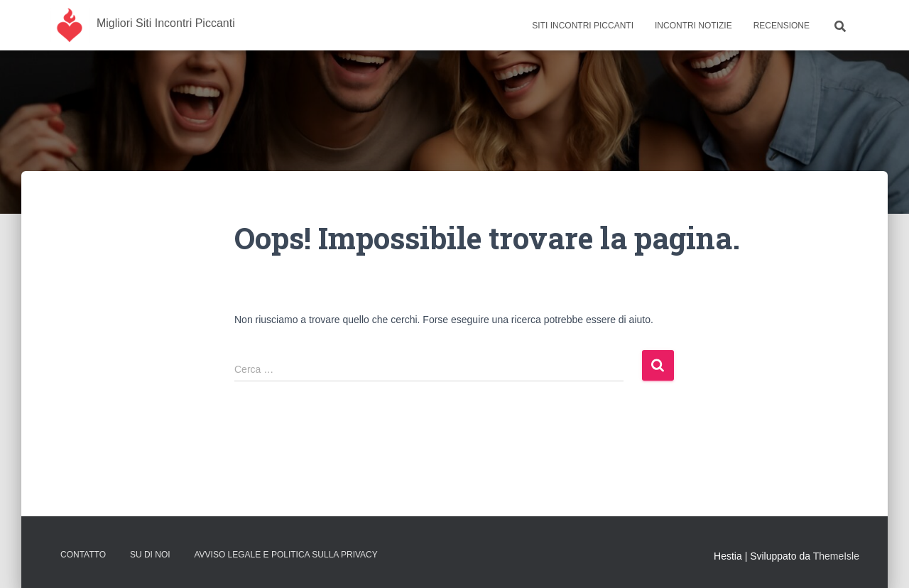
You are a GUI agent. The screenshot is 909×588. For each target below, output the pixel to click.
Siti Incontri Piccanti (583, 26)
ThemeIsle (836, 556)
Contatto (83, 555)
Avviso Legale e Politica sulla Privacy (285, 555)
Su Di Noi (150, 555)
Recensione (782, 26)
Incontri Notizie (693, 26)
